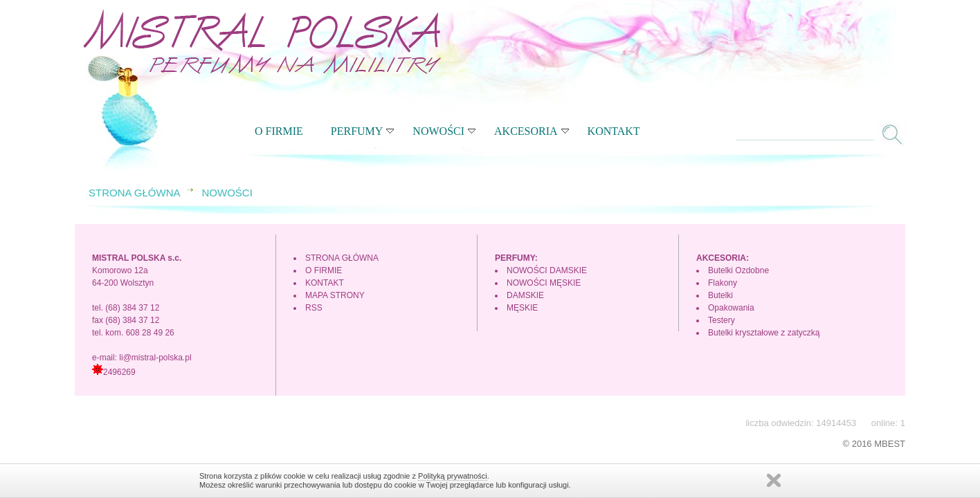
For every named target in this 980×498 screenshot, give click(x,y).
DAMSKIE (525, 295)
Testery (722, 320)
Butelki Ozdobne (738, 270)
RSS (314, 308)
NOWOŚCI (444, 131)
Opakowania (731, 308)
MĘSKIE (522, 308)
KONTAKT (614, 131)
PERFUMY (363, 131)
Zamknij (774, 480)
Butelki (720, 295)
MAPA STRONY (335, 295)
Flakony (723, 283)
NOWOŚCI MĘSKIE (544, 283)
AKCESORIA (532, 131)
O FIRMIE (279, 131)
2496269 (114, 372)
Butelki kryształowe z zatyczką (764, 333)
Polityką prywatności (453, 476)
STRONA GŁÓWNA (135, 193)
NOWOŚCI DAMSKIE (547, 270)
